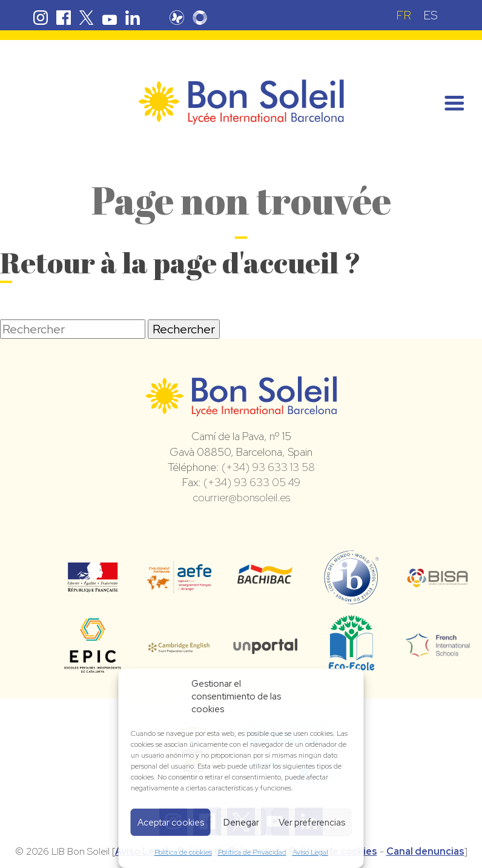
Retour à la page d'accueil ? (180, 262)
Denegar (241, 823)
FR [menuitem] (404, 15)
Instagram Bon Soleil (41, 18)
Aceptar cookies (171, 823)
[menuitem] (404, 15)
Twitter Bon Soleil (87, 18)
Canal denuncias (425, 851)
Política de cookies (183, 852)
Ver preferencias (312, 823)
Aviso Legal (310, 852)
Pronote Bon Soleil (177, 18)
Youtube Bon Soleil (110, 18)
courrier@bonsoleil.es (241, 497)
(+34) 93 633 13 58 (268, 467)
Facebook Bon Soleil (64, 18)
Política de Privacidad (252, 852)
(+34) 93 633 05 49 (252, 482)
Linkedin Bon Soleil (133, 18)
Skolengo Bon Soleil (200, 18)
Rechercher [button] (184, 329)
